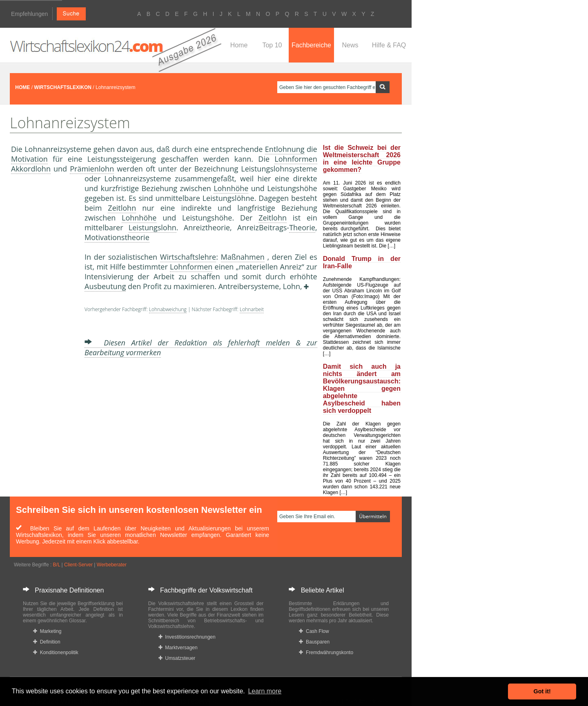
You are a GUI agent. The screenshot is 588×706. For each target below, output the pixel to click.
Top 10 (272, 45)
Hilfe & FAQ (389, 45)
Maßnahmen (243, 257)
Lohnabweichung (168, 309)
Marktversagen (178, 648)
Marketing (47, 631)
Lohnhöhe (231, 188)
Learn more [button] (265, 691)
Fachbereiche (311, 45)
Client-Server (78, 565)
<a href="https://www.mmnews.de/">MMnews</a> (44, 310)
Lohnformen (296, 159)
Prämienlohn (92, 169)
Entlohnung (285, 149)
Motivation (29, 159)
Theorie (302, 227)
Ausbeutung (105, 286)
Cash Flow (314, 631)
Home (239, 45)
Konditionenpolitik (56, 653)
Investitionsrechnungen (187, 637)
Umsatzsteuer (177, 658)
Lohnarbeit (252, 309)
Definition (47, 642)
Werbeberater (112, 565)
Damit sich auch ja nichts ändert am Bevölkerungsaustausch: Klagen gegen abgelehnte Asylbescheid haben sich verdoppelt (362, 389)
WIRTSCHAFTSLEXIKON (63, 87)
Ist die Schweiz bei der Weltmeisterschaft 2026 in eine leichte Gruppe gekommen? (362, 159)
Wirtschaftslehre (188, 257)
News (350, 45)
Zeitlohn (122, 208)
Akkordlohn (31, 169)
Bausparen (314, 642)
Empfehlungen (29, 14)
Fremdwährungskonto (326, 653)
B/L (57, 565)
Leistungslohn (153, 227)
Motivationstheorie (117, 237)
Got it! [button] (542, 691)
